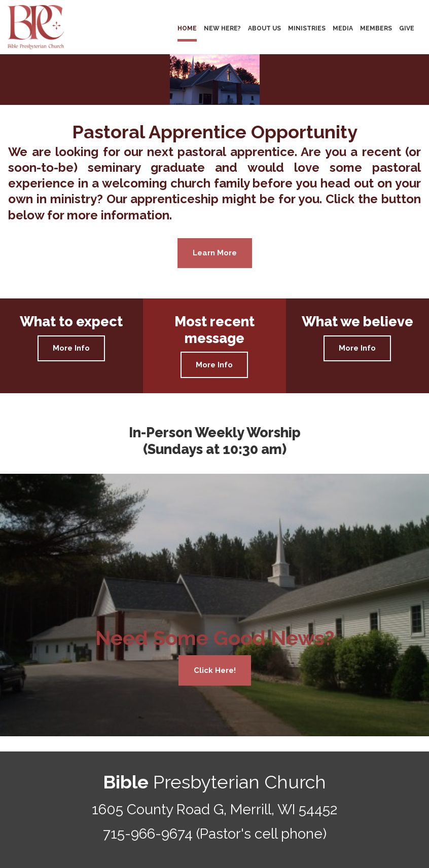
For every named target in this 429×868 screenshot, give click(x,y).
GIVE (407, 28)
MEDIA (343, 28)
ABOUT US (264, 28)
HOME (187, 28)
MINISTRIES (307, 28)
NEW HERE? (222, 28)
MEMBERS (376, 28)
